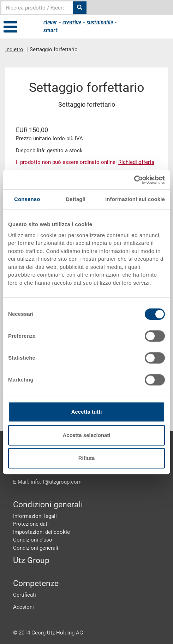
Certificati (25, 595)
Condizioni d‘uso (33, 540)
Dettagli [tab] (76, 199)
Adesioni (23, 607)
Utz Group (31, 560)
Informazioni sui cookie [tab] (135, 199)
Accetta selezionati (86, 435)
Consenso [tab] (27, 199)
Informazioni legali (35, 516)
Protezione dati (31, 524)
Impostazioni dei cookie (41, 532)
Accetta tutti (87, 412)
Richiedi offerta (136, 162)
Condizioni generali (36, 548)
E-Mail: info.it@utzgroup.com (47, 482)
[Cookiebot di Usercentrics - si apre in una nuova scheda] (134, 180)
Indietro (14, 49)
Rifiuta (87, 458)
